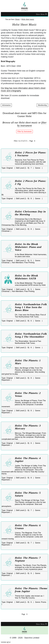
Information (6, 105)
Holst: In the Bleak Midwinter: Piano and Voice (28, 247)
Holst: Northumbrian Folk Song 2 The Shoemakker (31, 335)
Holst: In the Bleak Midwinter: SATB (26, 277)
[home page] (24, 6)
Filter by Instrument (25, 131)
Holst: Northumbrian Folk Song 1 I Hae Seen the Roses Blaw (31, 307)
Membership (42, 105)
